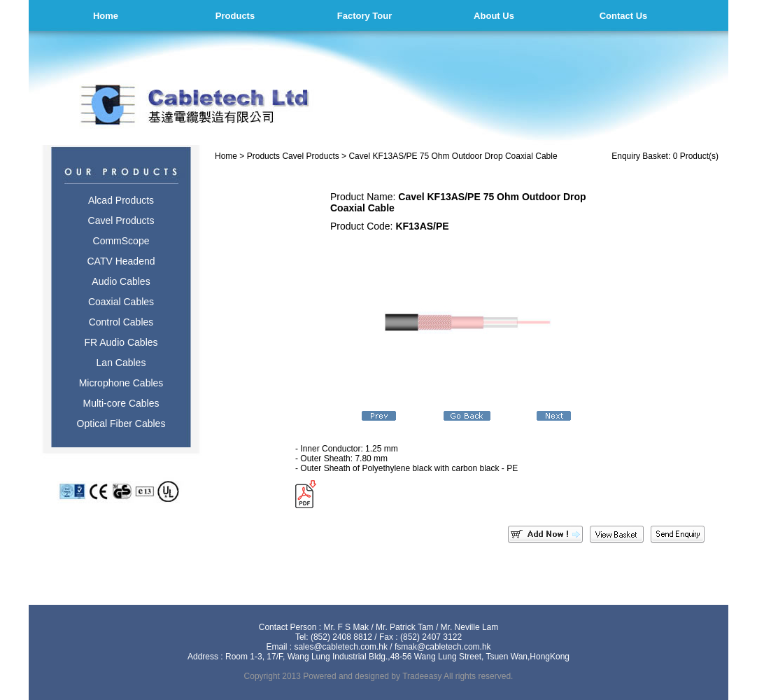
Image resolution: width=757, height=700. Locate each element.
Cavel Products (121, 220)
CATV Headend (121, 261)
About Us (494, 16)
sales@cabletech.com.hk (341, 647)
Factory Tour (365, 16)
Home (106, 16)
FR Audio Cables (121, 342)
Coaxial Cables (121, 302)
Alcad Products (121, 200)
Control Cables (121, 322)
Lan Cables (121, 363)
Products (235, 16)
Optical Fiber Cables (121, 423)
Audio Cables (121, 281)
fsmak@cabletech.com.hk (443, 647)
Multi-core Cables (121, 403)
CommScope (121, 241)
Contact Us (624, 16)
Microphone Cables (121, 383)
